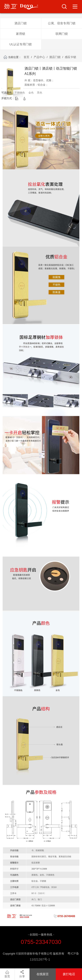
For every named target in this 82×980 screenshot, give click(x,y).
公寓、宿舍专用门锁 (62, 23)
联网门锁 (62, 34)
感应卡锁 (70, 57)
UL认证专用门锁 (21, 44)
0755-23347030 (41, 942)
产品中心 (39, 57)
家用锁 (21, 34)
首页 (26, 57)
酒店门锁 (21, 23)
